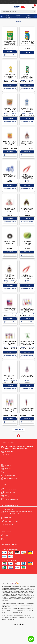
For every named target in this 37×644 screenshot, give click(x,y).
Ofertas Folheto (18, 16)
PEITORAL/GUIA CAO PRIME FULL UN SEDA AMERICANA (27, 343)
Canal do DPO (9, 525)
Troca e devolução (10, 492)
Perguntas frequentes (11, 489)
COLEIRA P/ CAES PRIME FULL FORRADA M (10, 377)
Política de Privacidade (11, 478)
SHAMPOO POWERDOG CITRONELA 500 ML (27, 76)
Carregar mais (19, 430)
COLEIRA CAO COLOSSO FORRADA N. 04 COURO (27, 277)
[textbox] (18, 12)
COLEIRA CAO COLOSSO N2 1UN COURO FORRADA (27, 177)
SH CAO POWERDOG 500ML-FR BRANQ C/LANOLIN (27, 110)
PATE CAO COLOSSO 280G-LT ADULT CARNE (10, 143)
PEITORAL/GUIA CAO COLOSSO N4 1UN (10, 176)
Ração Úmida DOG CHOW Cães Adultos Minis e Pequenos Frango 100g (10, 44)
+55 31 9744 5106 (13, 521)
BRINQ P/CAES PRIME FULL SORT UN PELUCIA (10, 410)
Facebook (7, 535)
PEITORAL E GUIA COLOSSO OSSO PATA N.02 (10, 210)
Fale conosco (9, 472)
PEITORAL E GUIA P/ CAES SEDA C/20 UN (27, 376)
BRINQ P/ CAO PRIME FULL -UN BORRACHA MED (10, 343)
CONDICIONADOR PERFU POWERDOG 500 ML (10, 76)
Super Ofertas (28, 16)
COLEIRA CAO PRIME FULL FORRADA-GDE (27, 409)
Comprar (10, 52)
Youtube (7, 539)
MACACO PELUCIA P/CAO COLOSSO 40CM (27, 210)
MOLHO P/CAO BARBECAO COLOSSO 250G (10, 277)
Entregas (7, 496)
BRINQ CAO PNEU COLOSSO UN (10, 242)
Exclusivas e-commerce (8, 16)
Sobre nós (8, 465)
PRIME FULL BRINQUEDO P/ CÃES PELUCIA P (27, 310)
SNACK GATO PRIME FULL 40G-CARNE (10, 309)
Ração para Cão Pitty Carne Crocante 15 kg (27, 42)
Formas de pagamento (11, 499)
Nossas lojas (8, 469)
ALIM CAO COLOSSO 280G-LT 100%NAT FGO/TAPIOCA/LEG (10, 110)
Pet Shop (19, 22)
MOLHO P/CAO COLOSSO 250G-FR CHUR (27, 143)
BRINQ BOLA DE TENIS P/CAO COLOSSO (27, 243)
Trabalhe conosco (10, 475)
